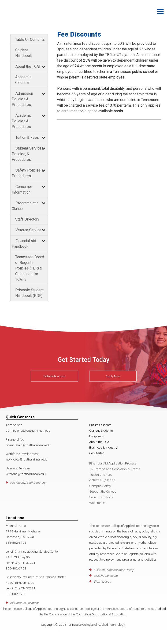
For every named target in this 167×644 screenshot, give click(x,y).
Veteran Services (30, 230)
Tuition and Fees (101, 475)
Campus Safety (100, 486)
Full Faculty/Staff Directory (28, 483)
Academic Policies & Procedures (22, 121)
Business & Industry (103, 447)
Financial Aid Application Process (113, 463)
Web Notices (102, 581)
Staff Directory (27, 219)
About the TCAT (28, 66)
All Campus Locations (25, 603)
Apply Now (113, 376)
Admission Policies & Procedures (22, 99)
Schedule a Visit (54, 376)
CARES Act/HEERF (102, 480)
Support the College (103, 491)
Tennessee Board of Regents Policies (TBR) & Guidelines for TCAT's (30, 268)
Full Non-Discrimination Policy (114, 570)
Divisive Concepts (106, 576)
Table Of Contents (30, 39)
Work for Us (97, 503)
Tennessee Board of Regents (124, 609)
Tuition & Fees (27, 137)
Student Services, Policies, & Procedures (28, 154)
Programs (96, 436)
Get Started (97, 453)
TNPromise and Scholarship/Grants (115, 469)
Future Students (100, 425)
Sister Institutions (101, 497)
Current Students (101, 431)
